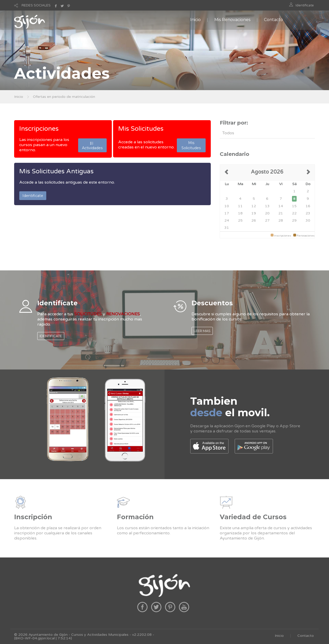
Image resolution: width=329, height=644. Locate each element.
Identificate (305, 5)
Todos (228, 133)
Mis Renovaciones (232, 20)
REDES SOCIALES (36, 5)
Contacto (273, 20)
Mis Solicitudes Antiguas (56, 171)
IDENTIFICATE (51, 336)
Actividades (92, 145)
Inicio (195, 20)
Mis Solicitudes (141, 129)
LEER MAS (202, 331)
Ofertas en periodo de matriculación (64, 97)
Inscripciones (39, 129)
